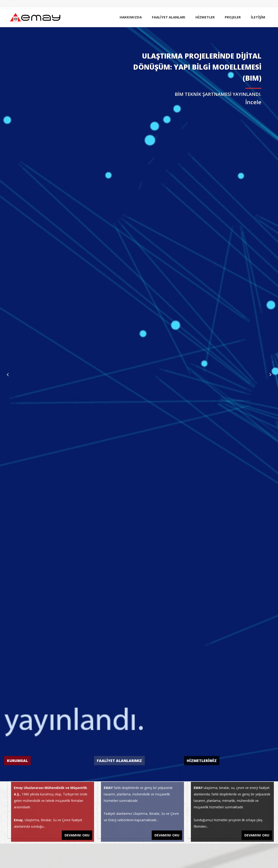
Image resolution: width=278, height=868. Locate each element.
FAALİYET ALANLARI (169, 17)
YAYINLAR (200, 4)
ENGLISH (253, 4)
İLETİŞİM (258, 17)
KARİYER (216, 4)
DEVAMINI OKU (78, 834)
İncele (253, 102)
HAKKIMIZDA (131, 17)
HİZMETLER (205, 17)
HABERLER (184, 4)
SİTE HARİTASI (234, 4)
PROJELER (233, 17)
